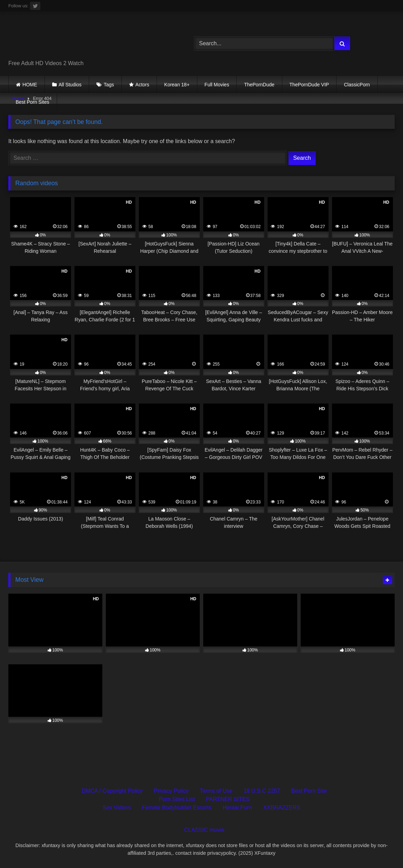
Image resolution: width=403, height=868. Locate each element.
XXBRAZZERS (282, 808)
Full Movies (217, 85)
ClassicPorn (357, 85)
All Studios (70, 85)
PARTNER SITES (228, 799)
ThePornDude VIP (309, 85)
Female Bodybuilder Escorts (177, 808)
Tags (109, 85)
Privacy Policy (171, 791)
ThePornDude (259, 85)
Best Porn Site (309, 791)
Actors (142, 85)
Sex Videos (117, 808)
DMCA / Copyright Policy (112, 791)
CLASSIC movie (204, 830)
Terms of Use (216, 791)
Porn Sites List (177, 799)
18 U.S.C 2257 (262, 791)
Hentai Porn (238, 808)
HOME (30, 85)
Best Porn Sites (33, 102)
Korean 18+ (177, 85)
